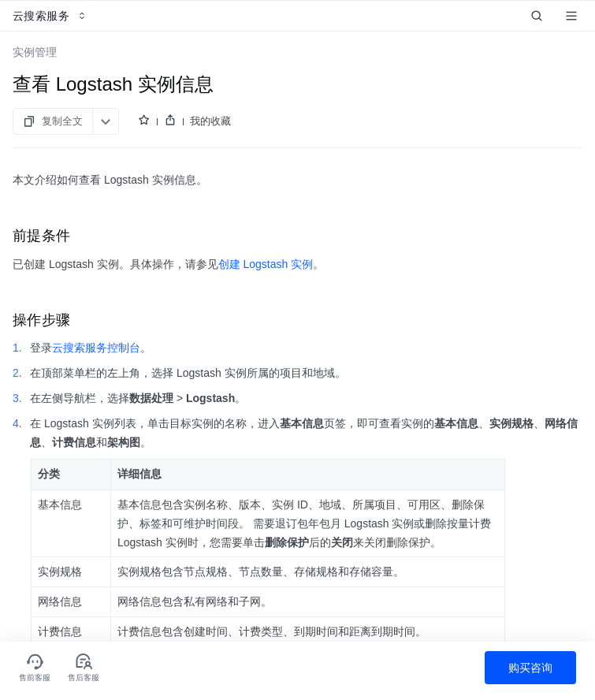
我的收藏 (210, 121)
